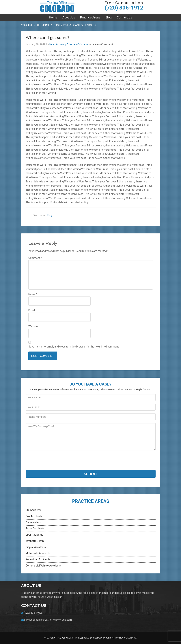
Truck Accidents (35, 528)
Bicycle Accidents (36, 547)
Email (32, 310)
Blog (49, 215)
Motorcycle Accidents (38, 553)
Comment (35, 258)
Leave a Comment (102, 44)
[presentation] (53, 460)
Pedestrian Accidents (38, 559)
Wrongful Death (35, 541)
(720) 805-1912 (124, 8)
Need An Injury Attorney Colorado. (115, 638)
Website (33, 326)
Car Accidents (34, 522)
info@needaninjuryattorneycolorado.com (48, 620)
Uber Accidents (34, 535)
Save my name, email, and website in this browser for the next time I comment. (74, 347)
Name (33, 294)
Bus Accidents (34, 516)
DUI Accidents (34, 510)
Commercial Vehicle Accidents (43, 566)
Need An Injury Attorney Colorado (57, 6)
